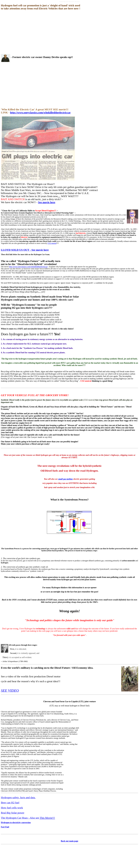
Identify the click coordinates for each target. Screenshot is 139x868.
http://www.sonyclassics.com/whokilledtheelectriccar (40, 112)
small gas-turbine (65, 479)
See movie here (47, 202)
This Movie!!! (47, 818)
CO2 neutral (52, 243)
